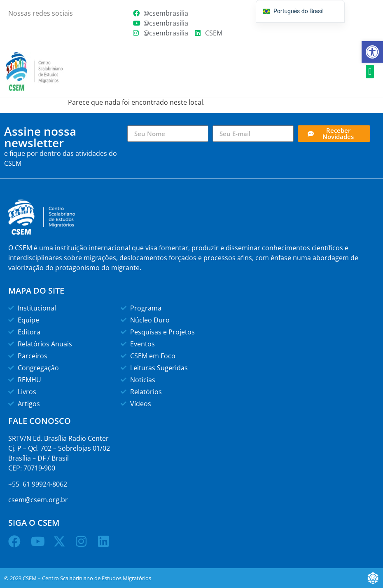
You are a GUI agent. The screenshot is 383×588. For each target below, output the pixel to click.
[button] (370, 72)
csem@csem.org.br (38, 500)
